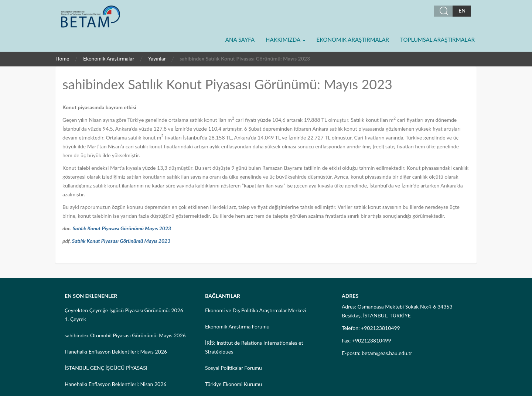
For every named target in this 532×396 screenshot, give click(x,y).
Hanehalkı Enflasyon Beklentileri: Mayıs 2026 (116, 352)
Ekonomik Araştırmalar (353, 39)
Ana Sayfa (240, 39)
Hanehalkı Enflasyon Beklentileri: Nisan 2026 (115, 384)
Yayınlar (157, 58)
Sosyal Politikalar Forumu (233, 368)
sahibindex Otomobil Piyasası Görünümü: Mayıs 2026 (125, 335)
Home (62, 58)
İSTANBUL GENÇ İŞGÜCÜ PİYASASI (106, 368)
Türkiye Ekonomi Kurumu (233, 384)
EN (462, 11)
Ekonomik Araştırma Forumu (237, 326)
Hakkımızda (285, 39)
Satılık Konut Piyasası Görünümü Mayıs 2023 (122, 228)
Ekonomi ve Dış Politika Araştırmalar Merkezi (256, 310)
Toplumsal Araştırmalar (437, 39)
